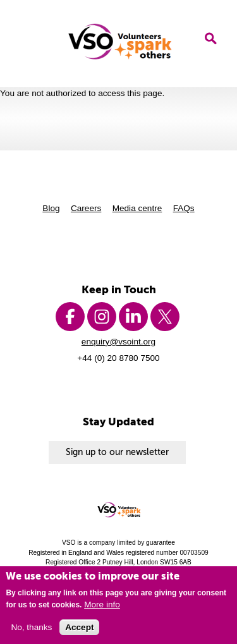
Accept (79, 627)
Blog (51, 208)
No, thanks (31, 627)
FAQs (184, 208)
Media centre (137, 208)
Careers (86, 208)
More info (102, 605)
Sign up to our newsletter (117, 452)
